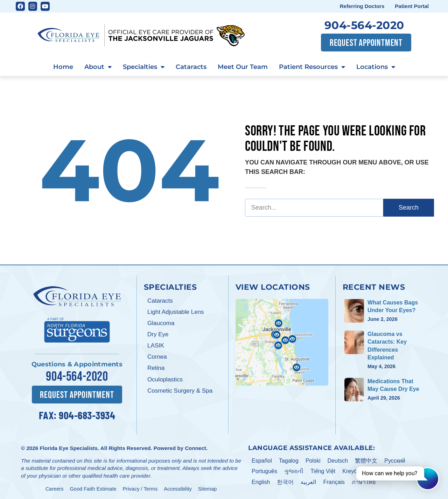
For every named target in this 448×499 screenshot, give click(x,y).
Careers (55, 488)
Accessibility (178, 488)
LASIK (156, 346)
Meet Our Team (243, 67)
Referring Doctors (362, 6)
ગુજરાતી (294, 470)
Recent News (374, 287)
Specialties (144, 67)
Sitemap (208, 488)
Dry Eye (158, 334)
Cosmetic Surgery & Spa (180, 391)
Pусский (395, 459)
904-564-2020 (364, 25)
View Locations (273, 287)
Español (262, 459)
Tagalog (289, 459)
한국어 (285, 481)
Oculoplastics (165, 379)
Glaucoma (161, 323)
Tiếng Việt (323, 470)
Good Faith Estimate (93, 488)
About (98, 67)
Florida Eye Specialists (68, 447)
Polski (313, 459)
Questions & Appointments (77, 364)
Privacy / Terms (140, 488)
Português (264, 470)
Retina (156, 368)
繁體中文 (366, 459)
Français (334, 481)
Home (63, 67)
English (261, 481)
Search (409, 208)
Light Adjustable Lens (176, 312)
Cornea (157, 357)
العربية (308, 481)
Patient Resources (312, 67)
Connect (195, 447)
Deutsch (338, 459)
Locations (376, 67)
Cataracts (191, 67)
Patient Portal (412, 6)
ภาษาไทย (364, 481)
